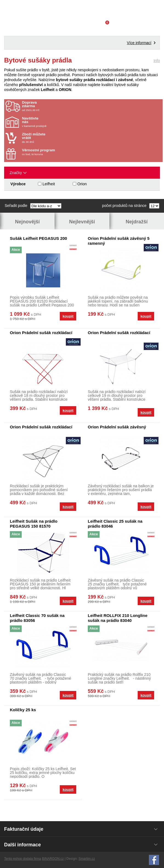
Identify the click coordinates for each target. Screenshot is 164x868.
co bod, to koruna (54, 152)
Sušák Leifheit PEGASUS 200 (38, 238)
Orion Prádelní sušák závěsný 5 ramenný (119, 241)
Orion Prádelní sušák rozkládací (41, 333)
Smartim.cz (87, 859)
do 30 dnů (54, 138)
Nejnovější (27, 222)
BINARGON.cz (53, 859)
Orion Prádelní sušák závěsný (117, 427)
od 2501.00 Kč (92, 106)
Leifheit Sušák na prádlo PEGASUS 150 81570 (34, 524)
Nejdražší (137, 222)
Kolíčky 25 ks (23, 710)
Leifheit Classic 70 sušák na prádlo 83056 (37, 618)
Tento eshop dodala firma (23, 859)
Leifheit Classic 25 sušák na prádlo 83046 (115, 524)
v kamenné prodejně (54, 122)
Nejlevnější (82, 222)
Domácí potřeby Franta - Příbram (82, 10)
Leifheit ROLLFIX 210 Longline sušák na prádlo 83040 (118, 618)
